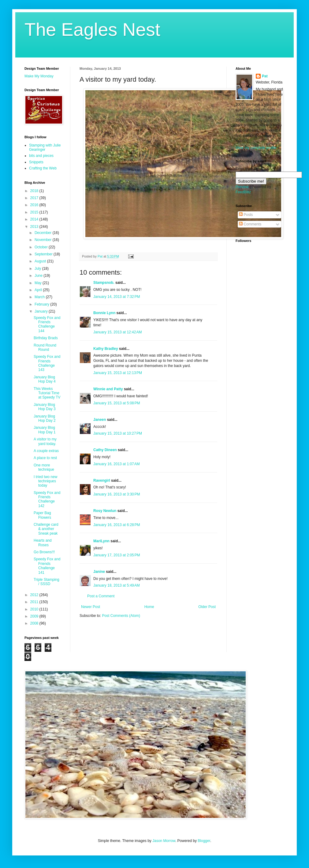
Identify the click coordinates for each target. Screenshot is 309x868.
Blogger (204, 841)
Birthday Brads (46, 338)
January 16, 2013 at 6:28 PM (117, 525)
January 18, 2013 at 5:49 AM (117, 585)
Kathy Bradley (106, 349)
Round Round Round (45, 347)
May (39, 283)
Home (149, 607)
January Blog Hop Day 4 (45, 379)
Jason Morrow (164, 841)
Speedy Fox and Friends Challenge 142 (47, 499)
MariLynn (101, 541)
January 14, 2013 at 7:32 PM (117, 297)
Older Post (207, 607)
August (41, 261)
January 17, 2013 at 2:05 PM (117, 555)
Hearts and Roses (43, 543)
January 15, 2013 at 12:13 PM (118, 373)
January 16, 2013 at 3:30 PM (117, 494)
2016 (35, 205)
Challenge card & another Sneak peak (46, 529)
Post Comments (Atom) (121, 616)
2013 (35, 227)
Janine (99, 572)
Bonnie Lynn (104, 313)
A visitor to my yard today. (45, 441)
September (44, 254)
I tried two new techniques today (45, 481)
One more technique (44, 467)
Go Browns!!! (44, 552)
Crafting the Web (43, 168)
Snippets (36, 162)
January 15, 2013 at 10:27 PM (118, 433)
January (42, 311)
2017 (35, 198)
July (38, 269)
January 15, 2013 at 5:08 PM (117, 403)
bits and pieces (41, 156)
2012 (35, 595)
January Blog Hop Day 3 (45, 407)
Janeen (100, 420)
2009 (35, 616)
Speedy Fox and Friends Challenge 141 (47, 566)
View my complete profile (256, 148)
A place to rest (45, 458)
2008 (35, 623)
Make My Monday (39, 76)
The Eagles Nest (92, 30)
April (39, 290)
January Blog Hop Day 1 (45, 430)
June (39, 276)
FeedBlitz (243, 192)
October (42, 247)
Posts (246, 215)
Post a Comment (101, 596)
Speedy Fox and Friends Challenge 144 (47, 324)
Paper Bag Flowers (42, 515)
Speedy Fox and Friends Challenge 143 (47, 363)
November (44, 240)
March (40, 297)
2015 (35, 212)
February (42, 304)
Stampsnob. (104, 283)
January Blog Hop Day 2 (45, 418)
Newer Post (91, 607)
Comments (250, 224)
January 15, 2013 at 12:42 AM (117, 332)
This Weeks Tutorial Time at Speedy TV (47, 393)
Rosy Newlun (105, 511)
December (44, 233)
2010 (35, 609)
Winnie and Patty (108, 389)
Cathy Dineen (105, 450)
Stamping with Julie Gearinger (45, 147)
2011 (35, 602)
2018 (35, 191)
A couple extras (46, 451)
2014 (35, 219)
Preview (242, 187)
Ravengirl (102, 480)
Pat (265, 76)
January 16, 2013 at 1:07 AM (117, 464)
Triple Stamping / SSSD (47, 582)
